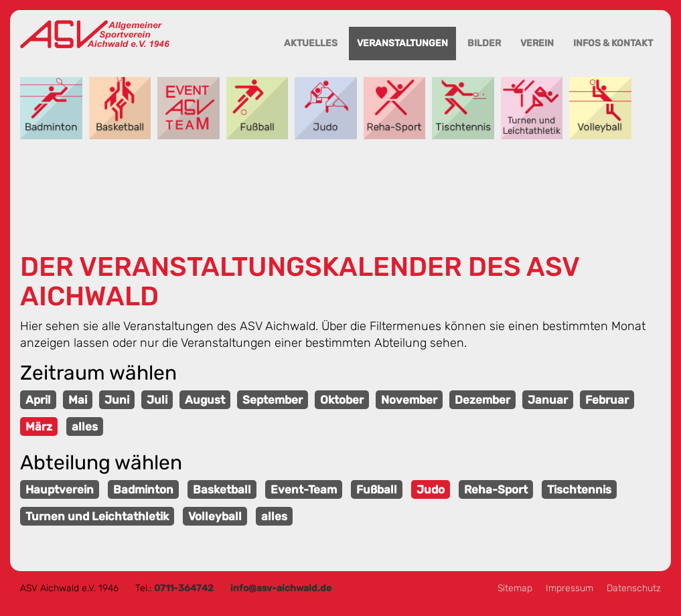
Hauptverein (60, 489)
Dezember (482, 400)
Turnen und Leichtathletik (532, 108)
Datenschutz (634, 588)
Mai (78, 400)
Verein (537, 43)
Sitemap (515, 588)
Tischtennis (463, 108)
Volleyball (600, 108)
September (273, 400)
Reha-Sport (395, 108)
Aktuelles (311, 43)
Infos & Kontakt (613, 43)
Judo (326, 108)
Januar (548, 400)
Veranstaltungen (402, 43)
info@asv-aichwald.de (281, 588)
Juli (157, 400)
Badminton (51, 108)
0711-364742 (184, 588)
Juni (117, 400)
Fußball (257, 108)
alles (85, 427)
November (409, 400)
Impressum (570, 588)
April (38, 400)
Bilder (484, 43)
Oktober (342, 400)
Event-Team (188, 108)
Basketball (120, 108)
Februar (607, 400)
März (39, 427)
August (205, 400)
